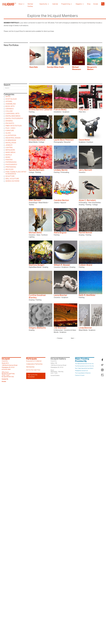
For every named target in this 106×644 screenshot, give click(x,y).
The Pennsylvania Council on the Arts (84, 366)
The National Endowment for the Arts (84, 364)
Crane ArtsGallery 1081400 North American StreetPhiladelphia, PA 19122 (58, 364)
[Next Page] (73, 338)
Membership (30, 367)
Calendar (55, 4)
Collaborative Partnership (34, 364)
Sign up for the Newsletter (32, 376)
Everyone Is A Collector (34, 361)
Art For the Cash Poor (33, 370)
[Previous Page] (60, 338)
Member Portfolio (30, 5)
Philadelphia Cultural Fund (81, 371)
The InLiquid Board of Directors (83, 373)
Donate (96, 4)
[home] (9, 5)
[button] (21, 4)
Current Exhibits (55, 376)
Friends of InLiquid (80, 375)
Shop (89, 4)
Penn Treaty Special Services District (84, 368)
